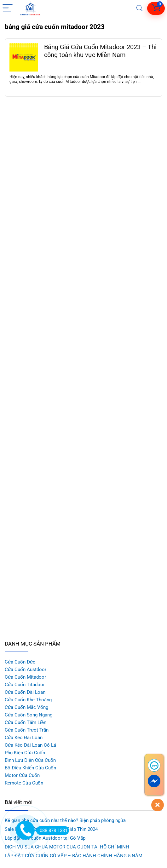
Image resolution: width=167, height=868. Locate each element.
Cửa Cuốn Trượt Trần (27, 730)
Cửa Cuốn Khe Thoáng (28, 700)
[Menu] (8, 8)
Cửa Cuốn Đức (20, 662)
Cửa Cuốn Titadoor (25, 685)
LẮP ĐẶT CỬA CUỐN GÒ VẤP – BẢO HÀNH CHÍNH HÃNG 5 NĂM (74, 856)
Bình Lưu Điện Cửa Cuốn (30, 760)
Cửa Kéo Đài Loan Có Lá (30, 745)
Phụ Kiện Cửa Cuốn (25, 753)
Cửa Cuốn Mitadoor (25, 677)
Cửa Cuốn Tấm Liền (26, 722)
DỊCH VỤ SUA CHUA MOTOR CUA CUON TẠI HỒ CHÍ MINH (67, 847)
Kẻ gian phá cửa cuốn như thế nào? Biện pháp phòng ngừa (65, 820)
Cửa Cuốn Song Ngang (29, 715)
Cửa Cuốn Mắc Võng (26, 707)
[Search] (140, 8)
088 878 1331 (52, 831)
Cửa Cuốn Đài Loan (25, 692)
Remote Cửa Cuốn (24, 783)
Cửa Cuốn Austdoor (26, 670)
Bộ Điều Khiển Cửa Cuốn (30, 768)
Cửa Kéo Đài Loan (24, 738)
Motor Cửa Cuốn (22, 775)
